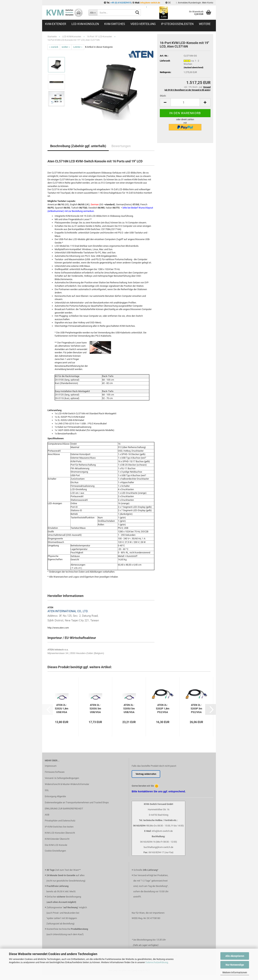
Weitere (205, 24)
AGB (47, 815)
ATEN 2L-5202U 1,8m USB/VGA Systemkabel (62, 709)
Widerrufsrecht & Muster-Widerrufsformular (67, 784)
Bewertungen (121, 146)
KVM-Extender (56, 24)
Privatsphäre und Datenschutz (60, 821)
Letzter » (78, 47)
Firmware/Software (55, 772)
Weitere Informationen (235, 972)
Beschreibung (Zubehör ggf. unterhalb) (78, 146)
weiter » (66, 47)
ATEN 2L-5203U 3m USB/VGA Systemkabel (95, 709)
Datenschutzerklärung (157, 962)
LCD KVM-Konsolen (85, 24)
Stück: (163, 96)
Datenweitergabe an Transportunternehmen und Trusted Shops (77, 802)
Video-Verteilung (143, 24)
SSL (47, 790)
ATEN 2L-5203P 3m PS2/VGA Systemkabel (196, 709)
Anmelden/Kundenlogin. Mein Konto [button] (195, 3)
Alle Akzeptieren (235, 956)
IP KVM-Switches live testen (59, 827)
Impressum (51, 766)
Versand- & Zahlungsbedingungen (62, 778)
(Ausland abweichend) (193, 68)
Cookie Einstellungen (55, 851)
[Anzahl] (185, 102)
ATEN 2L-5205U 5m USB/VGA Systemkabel (129, 709)
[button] (168, 3)
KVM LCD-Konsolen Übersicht (60, 833)
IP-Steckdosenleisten (177, 24)
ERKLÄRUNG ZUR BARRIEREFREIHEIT (64, 809)
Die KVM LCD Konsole (56, 845)
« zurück (54, 47)
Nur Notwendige (235, 965)
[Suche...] (93, 13)
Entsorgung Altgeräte (55, 796)
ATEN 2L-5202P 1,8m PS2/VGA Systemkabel (163, 709)
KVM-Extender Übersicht (57, 839)
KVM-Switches (115, 24)
